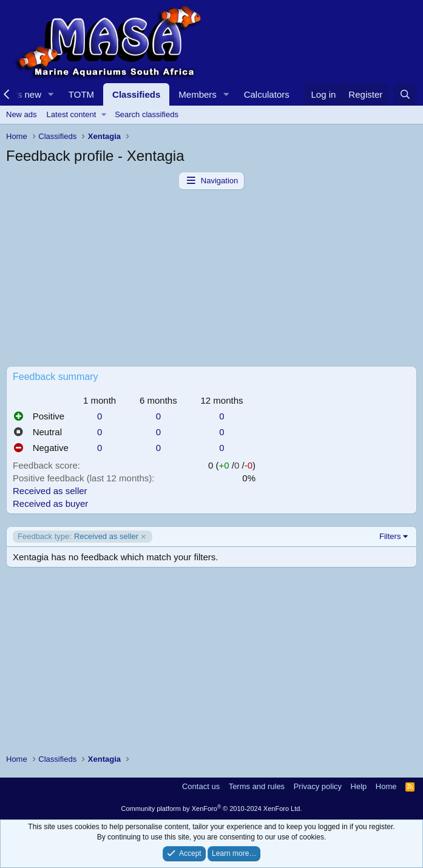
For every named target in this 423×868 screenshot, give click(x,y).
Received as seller (50, 491)
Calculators (267, 94)
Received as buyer (50, 504)
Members (198, 94)
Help (359, 786)
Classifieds (136, 94)
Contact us (201, 786)
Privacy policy (318, 786)
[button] (51, 94)
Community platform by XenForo (212, 809)
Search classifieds (147, 114)
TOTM (81, 94)
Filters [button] (390, 536)
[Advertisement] (212, 281)
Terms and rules (257, 786)
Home (386, 786)
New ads (22, 114)
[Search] (405, 94)
